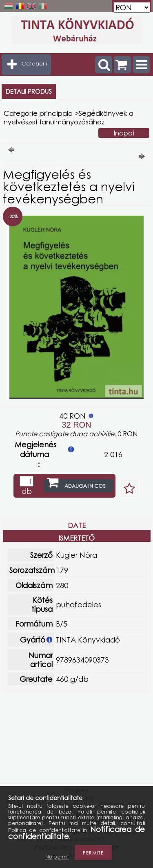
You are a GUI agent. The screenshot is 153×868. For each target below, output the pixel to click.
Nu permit (57, 857)
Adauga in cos (85, 486)
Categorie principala (38, 113)
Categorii (34, 63)
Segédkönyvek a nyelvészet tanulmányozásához (69, 117)
